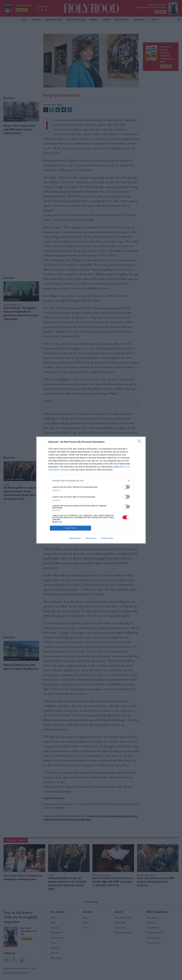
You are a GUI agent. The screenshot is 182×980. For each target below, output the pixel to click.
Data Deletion (75, 538)
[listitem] (91, 481)
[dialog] (91, 490)
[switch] (126, 487)
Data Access (91, 538)
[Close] (140, 442)
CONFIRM (70, 528)
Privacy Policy (107, 538)
